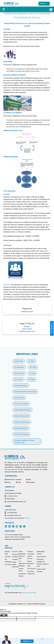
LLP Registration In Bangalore (23, 564)
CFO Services (19, 379)
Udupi (18, 482)
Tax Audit (32, 373)
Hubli (29, 480)
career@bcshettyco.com (13, 515)
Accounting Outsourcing (21, 434)
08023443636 (10, 499)
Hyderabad (30, 482)
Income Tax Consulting (21, 404)
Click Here (27, 518)
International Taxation (21, 385)
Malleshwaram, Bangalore (13, 480)
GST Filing (33, 367)
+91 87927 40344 (11, 496)
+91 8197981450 (11, 513)
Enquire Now (52, 328)
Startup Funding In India (22, 416)
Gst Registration (19, 367)
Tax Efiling (31, 379)
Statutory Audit (19, 361)
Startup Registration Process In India (25, 392)
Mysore (8, 482)
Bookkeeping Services (21, 428)
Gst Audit (31, 361)
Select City (44, 4)
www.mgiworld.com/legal (29, 593)
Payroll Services (19, 373)
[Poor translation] (5, 615)
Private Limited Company (22, 422)
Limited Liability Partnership (23, 410)
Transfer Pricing (19, 398)
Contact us (27, 641)
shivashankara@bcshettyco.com (15, 502)
